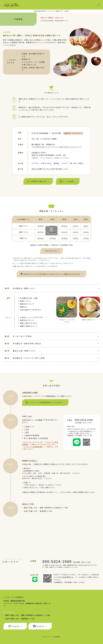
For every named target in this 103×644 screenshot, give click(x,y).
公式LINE (26, 420)
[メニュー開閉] (98, 5)
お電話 (40, 420)
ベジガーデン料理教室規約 (33, 447)
